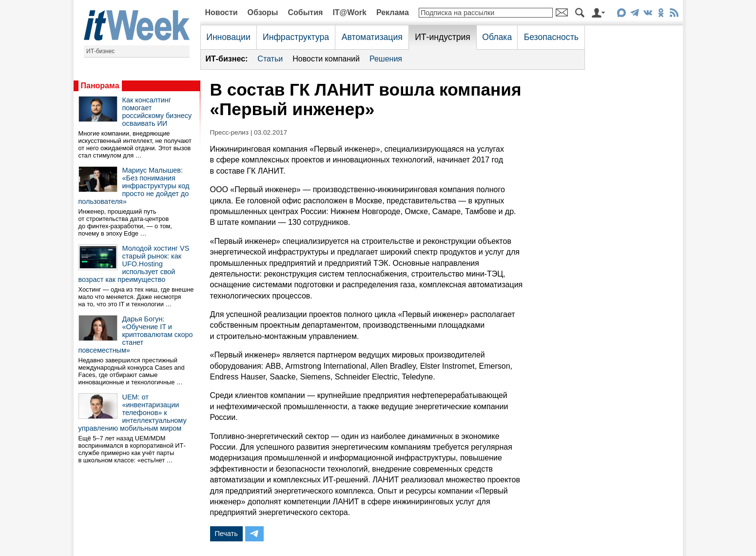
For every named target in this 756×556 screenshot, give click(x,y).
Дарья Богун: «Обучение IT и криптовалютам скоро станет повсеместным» (136, 335)
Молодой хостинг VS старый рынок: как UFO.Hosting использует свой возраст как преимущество (134, 264)
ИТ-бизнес (100, 51)
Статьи (270, 59)
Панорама (100, 86)
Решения (386, 59)
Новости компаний (326, 59)
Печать (226, 534)
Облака (497, 37)
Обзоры (263, 12)
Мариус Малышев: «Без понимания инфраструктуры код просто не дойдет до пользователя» (134, 186)
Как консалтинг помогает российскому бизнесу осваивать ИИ (157, 112)
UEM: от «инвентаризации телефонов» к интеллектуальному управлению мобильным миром (133, 413)
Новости (222, 12)
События (305, 12)
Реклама (393, 12)
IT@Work (349, 12)
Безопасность (551, 37)
